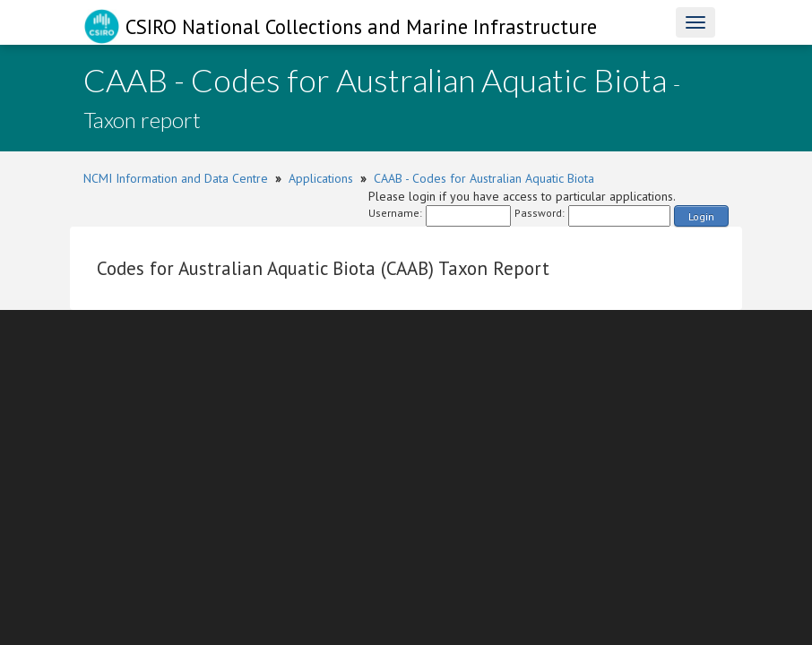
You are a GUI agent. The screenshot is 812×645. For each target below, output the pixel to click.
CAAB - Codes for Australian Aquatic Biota (484, 178)
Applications (321, 178)
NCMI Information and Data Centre (176, 178)
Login (701, 216)
